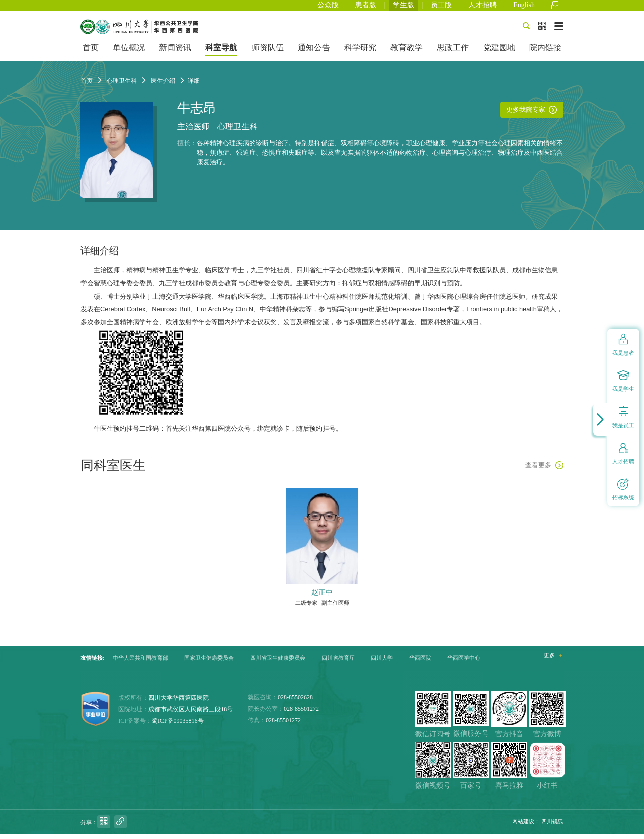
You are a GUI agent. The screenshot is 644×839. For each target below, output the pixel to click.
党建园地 (499, 53)
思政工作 (453, 53)
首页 (91, 53)
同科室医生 (113, 470)
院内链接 (545, 53)
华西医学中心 (464, 663)
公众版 (328, 8)
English (524, 8)
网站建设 (523, 826)
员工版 (441, 8)
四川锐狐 (552, 826)
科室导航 (221, 53)
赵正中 (322, 597)
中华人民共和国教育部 (140, 663)
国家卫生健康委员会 (209, 663)
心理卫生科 (237, 132)
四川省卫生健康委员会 (278, 663)
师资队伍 (268, 53)
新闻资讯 (175, 53)
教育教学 (407, 53)
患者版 (366, 8)
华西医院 (420, 663)
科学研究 (360, 53)
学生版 (404, 8)
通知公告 (314, 53)
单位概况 (129, 53)
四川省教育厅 (338, 663)
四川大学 (382, 663)
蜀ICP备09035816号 (178, 726)
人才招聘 (482, 8)
